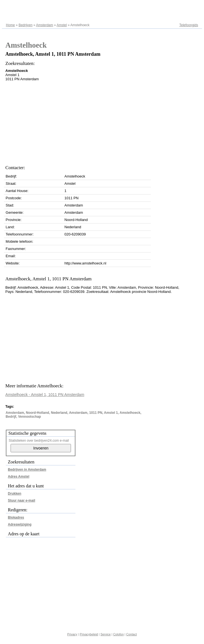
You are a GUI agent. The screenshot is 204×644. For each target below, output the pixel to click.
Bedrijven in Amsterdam (27, 470)
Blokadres (16, 517)
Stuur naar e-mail (21, 500)
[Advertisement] (71, 121)
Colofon (119, 634)
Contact (132, 634)
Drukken (14, 494)
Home (10, 25)
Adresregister (188, 6)
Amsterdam (44, 25)
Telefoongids (189, 25)
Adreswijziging (20, 524)
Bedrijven (26, 25)
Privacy (72, 634)
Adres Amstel (19, 477)
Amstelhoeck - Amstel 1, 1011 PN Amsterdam (45, 395)
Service (106, 634)
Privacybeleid (89, 634)
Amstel (62, 25)
